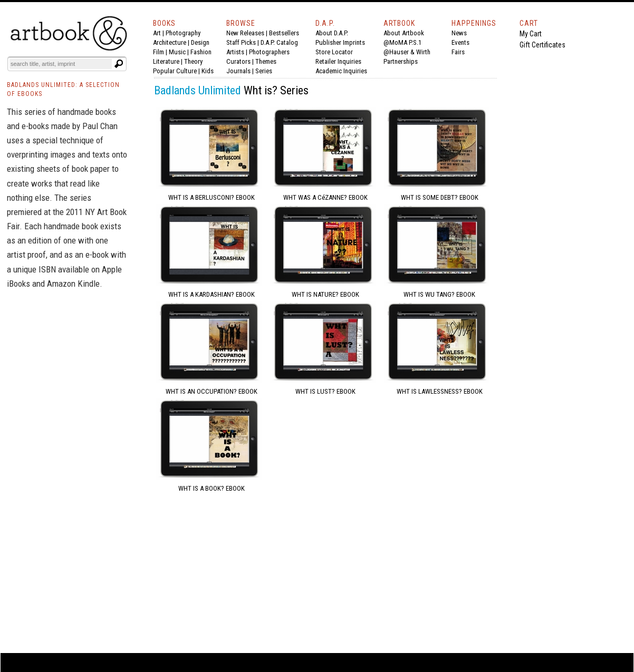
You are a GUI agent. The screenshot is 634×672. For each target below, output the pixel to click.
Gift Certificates (542, 45)
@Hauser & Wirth (407, 52)
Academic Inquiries (341, 71)
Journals (238, 71)
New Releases (245, 33)
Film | (161, 52)
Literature (166, 61)
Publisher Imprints (340, 42)
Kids (208, 71)
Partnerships (401, 61)
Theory (193, 61)
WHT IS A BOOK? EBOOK (212, 488)
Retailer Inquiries (338, 61)
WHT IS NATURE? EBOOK (325, 294)
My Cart (531, 34)
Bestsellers (284, 33)
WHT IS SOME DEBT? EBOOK (440, 197)
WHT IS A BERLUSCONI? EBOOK (212, 197)
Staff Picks (241, 42)
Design (200, 42)
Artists (235, 52)
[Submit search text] (119, 64)
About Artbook (404, 33)
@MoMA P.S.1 (402, 42)
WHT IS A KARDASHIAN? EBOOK (212, 294)
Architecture (170, 42)
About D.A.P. (332, 33)
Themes (266, 61)
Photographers (269, 52)
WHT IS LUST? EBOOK (325, 391)
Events (460, 42)
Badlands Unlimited (198, 90)
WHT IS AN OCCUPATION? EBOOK (212, 391)
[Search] (61, 64)
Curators (238, 61)
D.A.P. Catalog (279, 42)
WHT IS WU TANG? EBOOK (439, 294)
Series (264, 71)
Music (177, 52)
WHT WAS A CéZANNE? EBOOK (325, 197)
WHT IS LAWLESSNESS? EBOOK (440, 391)
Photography (183, 33)
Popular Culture (175, 71)
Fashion (201, 52)
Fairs (458, 52)
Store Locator (334, 52)
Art (157, 33)
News (459, 33)
